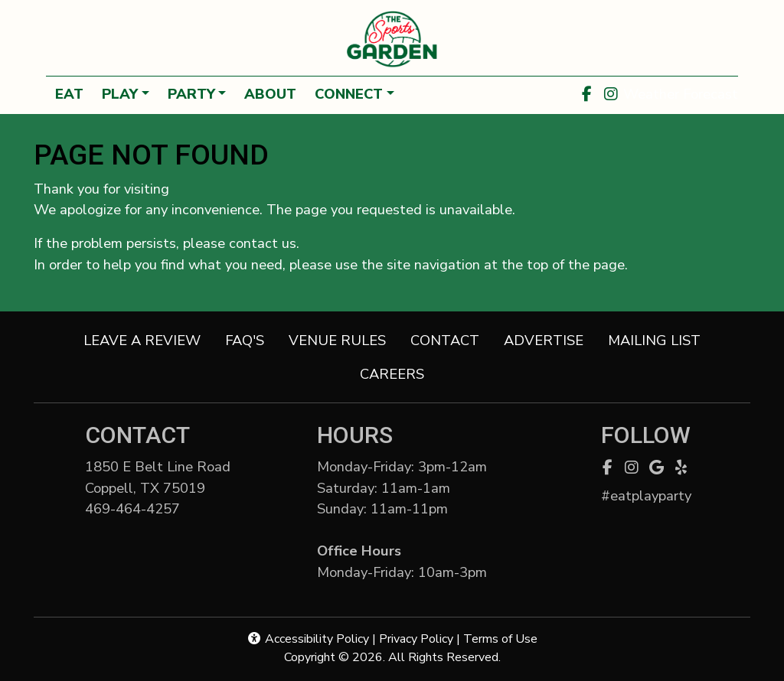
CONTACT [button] (451, 339)
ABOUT (270, 94)
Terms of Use (500, 639)
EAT (69, 94)
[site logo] (392, 39)
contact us (263, 243)
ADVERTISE (544, 340)
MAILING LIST (654, 340)
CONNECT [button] (349, 94)
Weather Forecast (681, 94)
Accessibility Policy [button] (308, 639)
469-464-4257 (149, 508)
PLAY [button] (120, 94)
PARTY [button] (191, 94)
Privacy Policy (416, 639)
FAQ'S (245, 340)
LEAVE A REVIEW (148, 339)
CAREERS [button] (398, 373)
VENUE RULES (337, 340)
